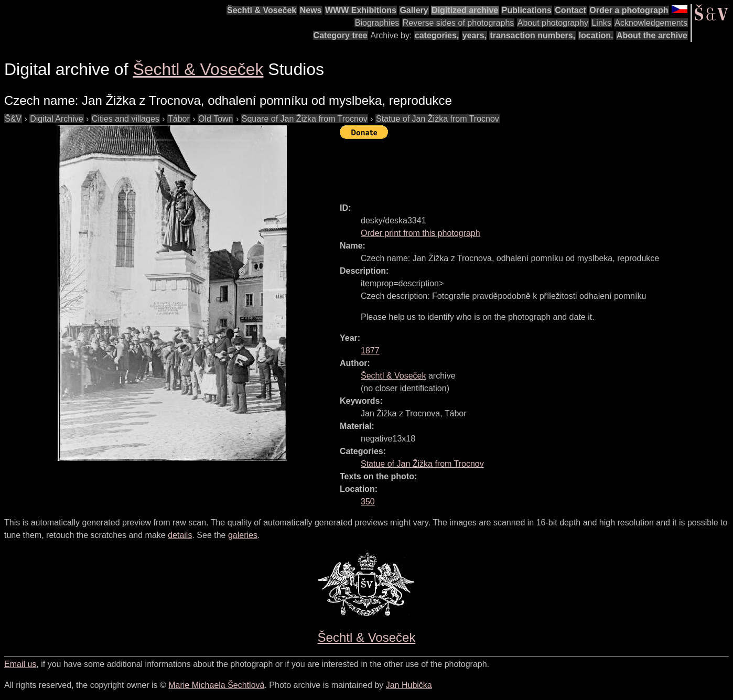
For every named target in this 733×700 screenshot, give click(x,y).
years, (475, 35)
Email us (20, 664)
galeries (243, 535)
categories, (437, 35)
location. (596, 35)
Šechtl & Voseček (262, 10)
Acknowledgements (651, 23)
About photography (553, 23)
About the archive (652, 35)
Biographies (377, 23)
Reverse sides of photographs (459, 23)
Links (601, 23)
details (180, 535)
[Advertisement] (531, 166)
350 (368, 502)
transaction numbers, (532, 35)
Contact (570, 10)
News (311, 10)
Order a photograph (629, 10)
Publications (527, 10)
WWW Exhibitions (361, 10)
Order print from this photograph (421, 233)
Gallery (414, 10)
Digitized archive (465, 10)
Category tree (341, 35)
